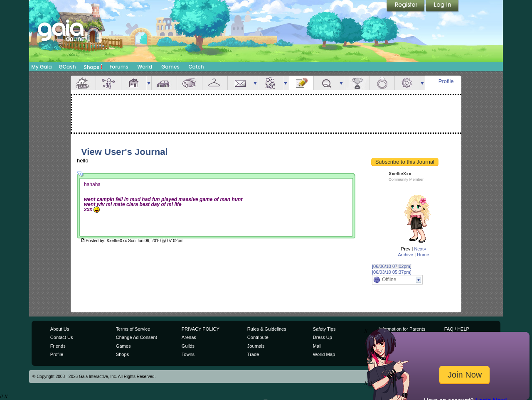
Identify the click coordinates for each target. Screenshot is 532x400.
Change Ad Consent (137, 337)
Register (406, 6)
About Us (60, 329)
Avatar (108, 83)
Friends (271, 83)
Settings (407, 83)
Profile (446, 81)
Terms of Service (133, 329)
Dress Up (323, 337)
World (145, 67)
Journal (301, 83)
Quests (326, 83)
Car (164, 83)
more (149, 83)
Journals (256, 346)
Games (170, 67)
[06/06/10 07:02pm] (392, 266)
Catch (196, 67)
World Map (324, 354)
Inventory (215, 83)
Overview (83, 83)
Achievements (357, 83)
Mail (240, 83)
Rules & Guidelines (267, 329)
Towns (188, 354)
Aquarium (190, 83)
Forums (119, 67)
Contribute (258, 337)
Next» (420, 249)
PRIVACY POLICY (201, 329)
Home (423, 255)
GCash (68, 67)
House (134, 83)
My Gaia (41, 67)
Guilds (188, 346)
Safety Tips (324, 329)
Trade (253, 354)
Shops (93, 67)
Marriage (382, 83)
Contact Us (62, 337)
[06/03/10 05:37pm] (392, 272)
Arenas (189, 337)
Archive (405, 255)
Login (442, 6)
